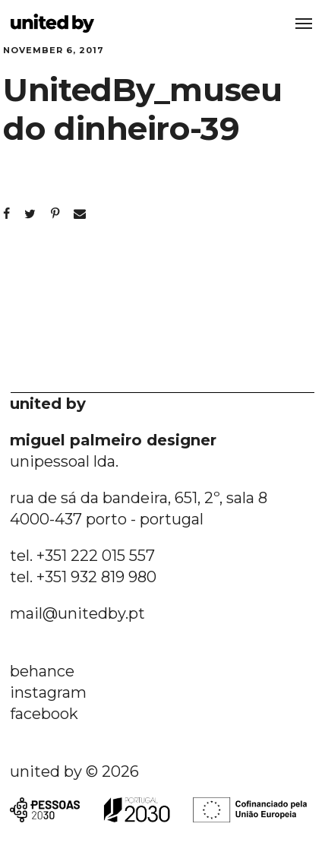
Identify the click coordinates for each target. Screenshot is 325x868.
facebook (44, 714)
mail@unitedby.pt (77, 613)
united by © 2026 (74, 771)
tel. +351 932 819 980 (83, 577)
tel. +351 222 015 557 (82, 556)
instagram (48, 692)
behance (42, 671)
